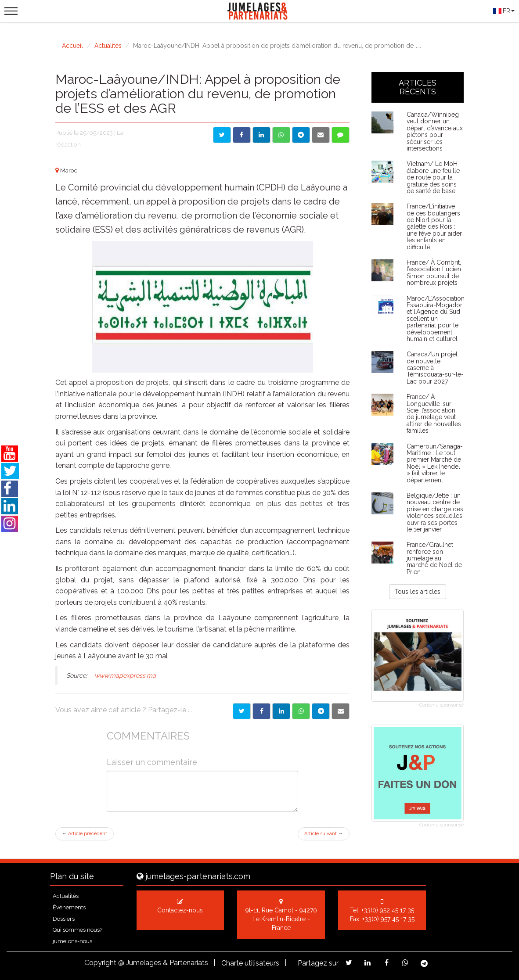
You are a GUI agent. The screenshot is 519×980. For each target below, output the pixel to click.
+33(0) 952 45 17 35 (388, 910)
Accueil (72, 46)
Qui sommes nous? (77, 930)
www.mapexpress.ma (125, 675)
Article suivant (324, 834)
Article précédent (85, 834)
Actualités (108, 46)
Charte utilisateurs (250, 963)
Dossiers (64, 919)
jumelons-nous (72, 941)
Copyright (100, 963)
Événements (69, 907)
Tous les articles (418, 592)
